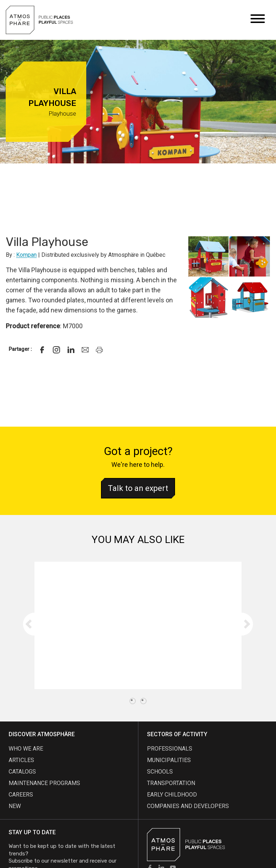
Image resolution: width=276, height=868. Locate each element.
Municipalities (169, 760)
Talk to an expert (138, 488)
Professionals (170, 749)
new (15, 806)
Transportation (171, 783)
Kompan (26, 255)
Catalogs (22, 772)
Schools (160, 772)
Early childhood (172, 795)
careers (21, 795)
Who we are (26, 749)
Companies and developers (188, 806)
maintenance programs (44, 783)
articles (21, 760)
